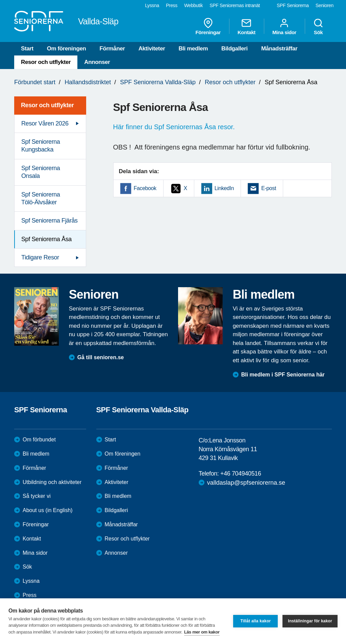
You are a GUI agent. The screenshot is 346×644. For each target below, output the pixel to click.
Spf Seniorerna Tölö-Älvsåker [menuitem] (41, 198)
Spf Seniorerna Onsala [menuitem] (41, 172)
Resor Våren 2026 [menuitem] (45, 123)
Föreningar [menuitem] (208, 26)
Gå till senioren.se (101, 357)
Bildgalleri (234, 49)
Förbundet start (35, 82)
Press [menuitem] (172, 5)
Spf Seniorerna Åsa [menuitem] (46, 239)
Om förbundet (39, 440)
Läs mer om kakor (202, 632)
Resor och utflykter (46, 62)
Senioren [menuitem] (325, 5)
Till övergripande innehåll (0, 0)
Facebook (145, 188)
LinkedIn (224, 188)
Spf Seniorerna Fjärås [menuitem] (50, 221)
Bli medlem (193, 49)
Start (27, 49)
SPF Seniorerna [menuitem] (293, 5)
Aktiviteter (152, 49)
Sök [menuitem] (318, 26)
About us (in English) (48, 510)
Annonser (97, 62)
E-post (269, 188)
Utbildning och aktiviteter (52, 482)
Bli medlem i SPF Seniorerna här (283, 375)
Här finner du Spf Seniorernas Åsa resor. (174, 127)
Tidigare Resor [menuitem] (40, 257)
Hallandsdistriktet (88, 82)
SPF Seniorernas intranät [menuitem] (235, 5)
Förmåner (112, 49)
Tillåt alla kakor (255, 621)
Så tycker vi (37, 496)
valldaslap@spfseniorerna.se (246, 483)
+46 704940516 (241, 474)
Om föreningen (67, 49)
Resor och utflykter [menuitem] (47, 105)
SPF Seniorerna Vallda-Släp (158, 82)
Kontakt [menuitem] (246, 26)
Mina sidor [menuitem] (284, 26)
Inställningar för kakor (310, 621)
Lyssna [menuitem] (152, 5)
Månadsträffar (279, 49)
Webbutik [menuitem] (193, 5)
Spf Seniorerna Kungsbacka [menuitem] (41, 146)
